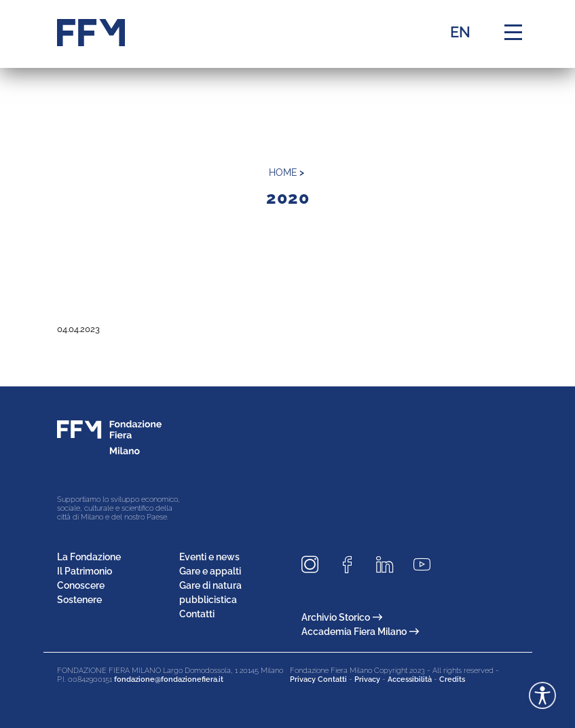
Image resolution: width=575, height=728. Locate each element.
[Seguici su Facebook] (352, 565)
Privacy (367, 679)
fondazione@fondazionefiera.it (169, 679)
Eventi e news (209, 557)
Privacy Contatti (318, 679)
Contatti (197, 614)
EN (460, 32)
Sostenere (79, 600)
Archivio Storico (342, 617)
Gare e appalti (210, 571)
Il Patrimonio (85, 571)
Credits (452, 679)
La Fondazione (89, 557)
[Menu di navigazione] (513, 33)
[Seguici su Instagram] (315, 565)
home (283, 172)
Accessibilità (410, 679)
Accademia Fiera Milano (360, 632)
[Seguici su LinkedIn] (390, 565)
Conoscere (81, 585)
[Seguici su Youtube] (427, 565)
